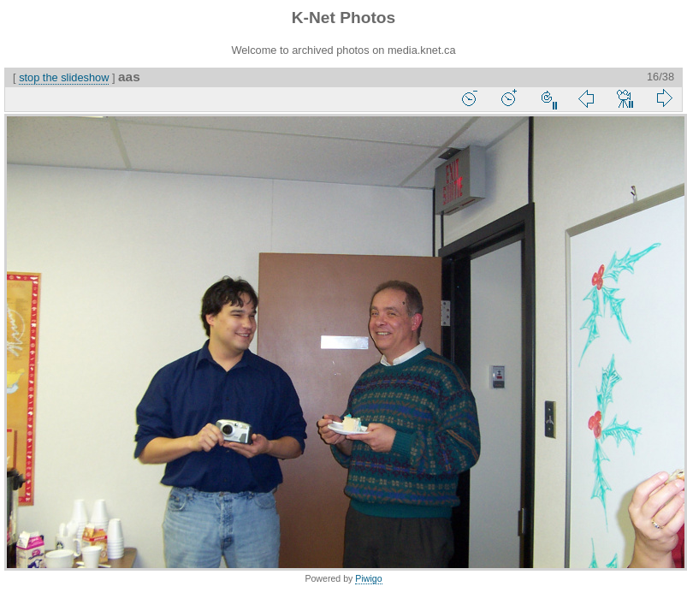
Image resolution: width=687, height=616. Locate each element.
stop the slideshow (64, 77)
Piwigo (368, 578)
